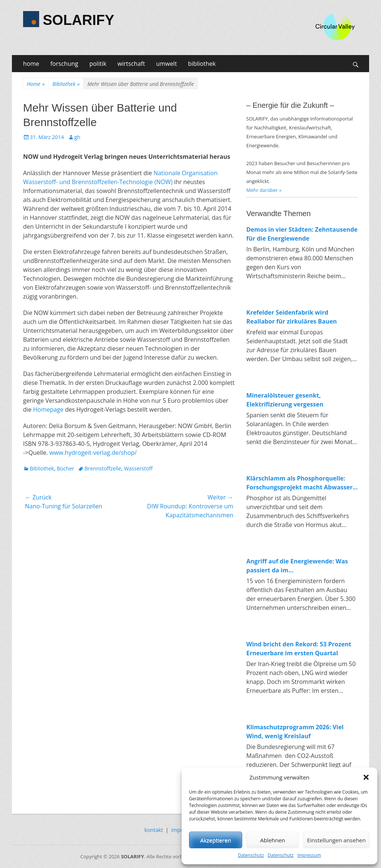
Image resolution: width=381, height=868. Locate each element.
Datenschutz (251, 855)
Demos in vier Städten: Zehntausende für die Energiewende (302, 234)
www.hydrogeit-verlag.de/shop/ (93, 453)
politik (98, 64)
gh (77, 137)
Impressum (309, 855)
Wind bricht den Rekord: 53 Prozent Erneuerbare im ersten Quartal (299, 649)
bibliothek (202, 64)
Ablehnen (273, 840)
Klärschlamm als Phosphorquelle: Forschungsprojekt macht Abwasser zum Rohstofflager (300, 483)
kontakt (153, 830)
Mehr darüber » (264, 190)
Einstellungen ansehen (336, 840)
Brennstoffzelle (103, 468)
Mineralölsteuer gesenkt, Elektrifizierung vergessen (285, 400)
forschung (64, 64)
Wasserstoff (138, 468)
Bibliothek (66, 84)
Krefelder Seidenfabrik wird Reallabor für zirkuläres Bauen (292, 317)
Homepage (48, 409)
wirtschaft (131, 64)
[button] (366, 777)
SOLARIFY (79, 20)
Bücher (66, 468)
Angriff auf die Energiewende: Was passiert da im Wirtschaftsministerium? (297, 566)
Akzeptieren (216, 840)
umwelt (167, 64)
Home (36, 84)
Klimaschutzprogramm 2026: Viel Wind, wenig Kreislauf (295, 732)
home (31, 64)
